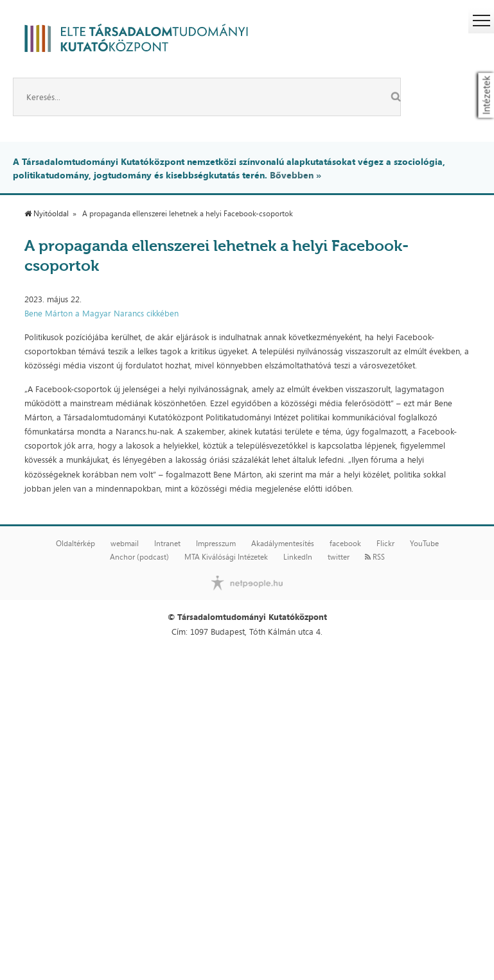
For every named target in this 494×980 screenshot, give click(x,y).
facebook (345, 544)
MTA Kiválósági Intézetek (226, 557)
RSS (375, 557)
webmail (125, 544)
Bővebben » (296, 175)
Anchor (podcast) (139, 557)
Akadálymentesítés (283, 544)
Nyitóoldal (47, 214)
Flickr (385, 544)
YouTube (424, 544)
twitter (339, 557)
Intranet (167, 544)
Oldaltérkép (75, 544)
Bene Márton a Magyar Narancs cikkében (101, 313)
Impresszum (216, 544)
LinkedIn (298, 557)
